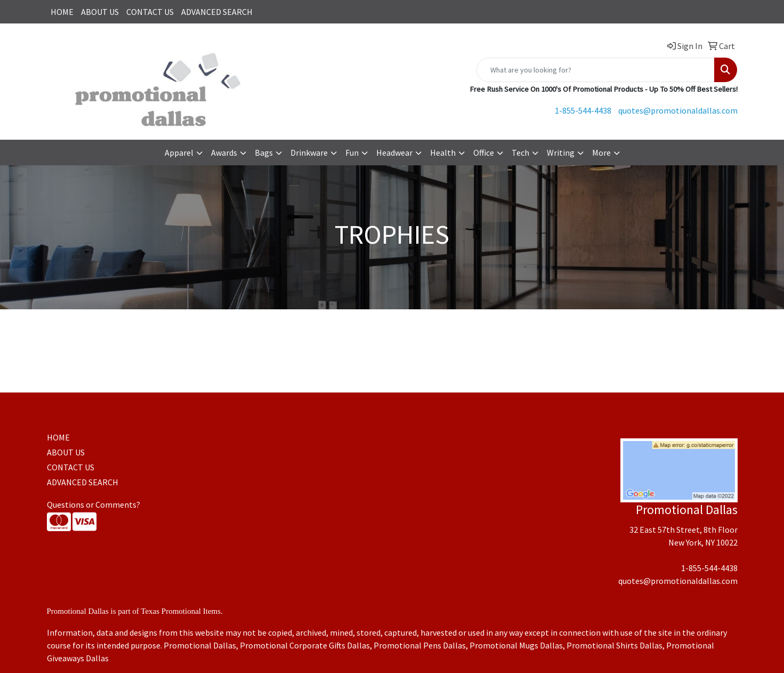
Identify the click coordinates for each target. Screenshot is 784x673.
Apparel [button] (179, 153)
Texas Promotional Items (181, 611)
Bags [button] (264, 153)
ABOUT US (100, 12)
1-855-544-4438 (583, 110)
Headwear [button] (394, 153)
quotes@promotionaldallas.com (678, 110)
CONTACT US (150, 12)
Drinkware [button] (309, 153)
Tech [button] (520, 153)
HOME (62, 12)
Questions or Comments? (94, 504)
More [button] (601, 153)
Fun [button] (352, 153)
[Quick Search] (596, 70)
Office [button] (484, 153)
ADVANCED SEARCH (217, 12)
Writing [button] (561, 153)
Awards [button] (224, 153)
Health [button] (443, 153)
